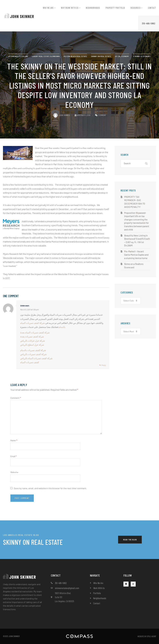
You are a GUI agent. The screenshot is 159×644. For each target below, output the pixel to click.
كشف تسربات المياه (30, 362)
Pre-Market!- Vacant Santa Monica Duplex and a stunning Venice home (136, 255)
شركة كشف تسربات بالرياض (33, 354)
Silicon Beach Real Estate (75, 56)
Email (14, 456)
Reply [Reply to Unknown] (104, 365)
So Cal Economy (122, 56)
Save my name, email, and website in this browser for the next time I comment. (50, 488)
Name (14, 440)
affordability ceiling (18, 56)
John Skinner (62, 115)
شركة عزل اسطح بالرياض (32, 345)
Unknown (25, 306)
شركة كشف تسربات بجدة (32, 336)
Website (14, 472)
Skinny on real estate (101, 56)
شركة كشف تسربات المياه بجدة (35, 332)
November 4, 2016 (83, 115)
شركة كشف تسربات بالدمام (33, 350)
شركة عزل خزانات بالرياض (33, 341)
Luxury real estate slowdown (46, 56)
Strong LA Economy (142, 56)
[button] (149, 23)
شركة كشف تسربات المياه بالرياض (36, 358)
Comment (16, 398)
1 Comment (102, 115)
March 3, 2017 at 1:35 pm (30, 309)
